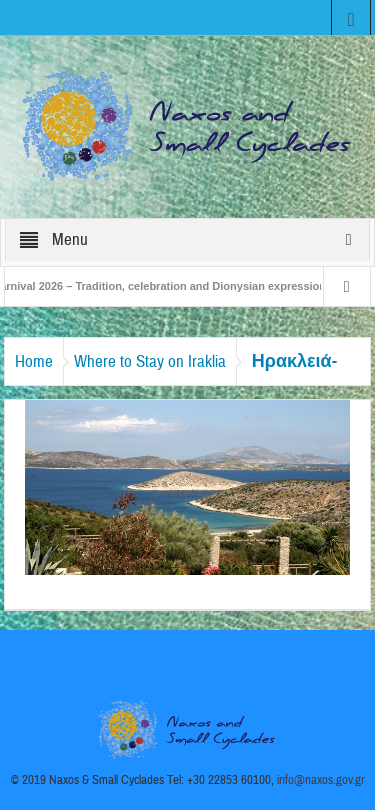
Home (34, 361)
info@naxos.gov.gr (321, 780)
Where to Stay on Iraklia (150, 361)
